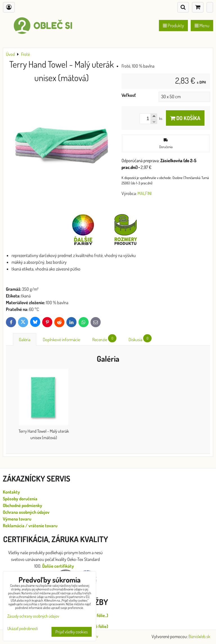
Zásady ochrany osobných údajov (33, 616)
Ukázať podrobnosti (23, 629)
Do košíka (185, 118)
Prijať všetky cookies (72, 632)
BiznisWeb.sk (199, 636)
